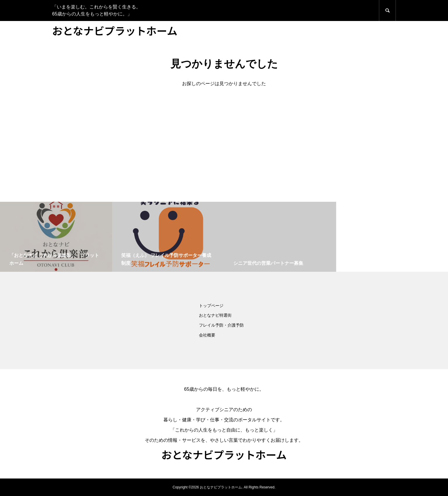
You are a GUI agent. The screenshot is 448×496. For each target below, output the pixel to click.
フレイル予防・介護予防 (221, 325)
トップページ (211, 306)
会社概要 (207, 335)
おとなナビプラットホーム (115, 30)
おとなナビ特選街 (215, 315)
